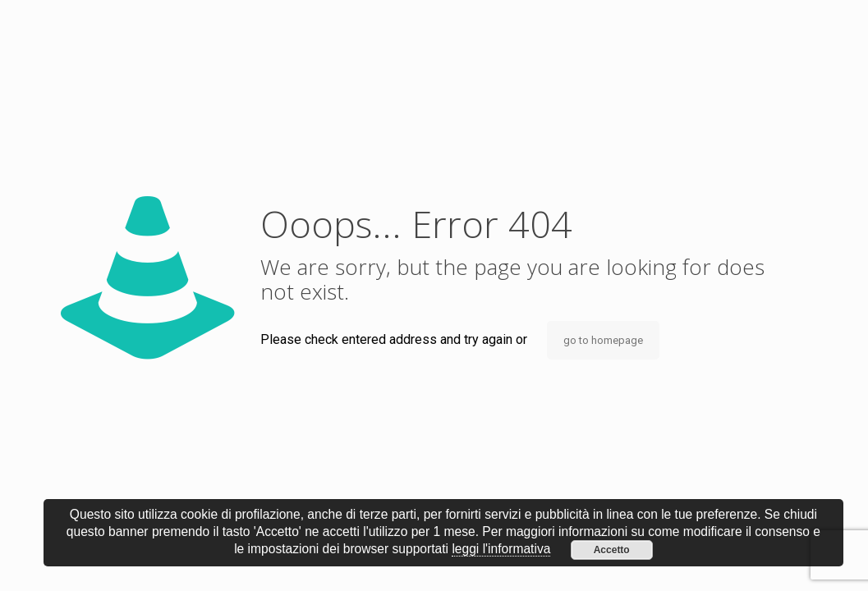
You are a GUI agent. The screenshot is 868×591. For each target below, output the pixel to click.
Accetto (612, 550)
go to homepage (603, 340)
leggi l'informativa (501, 549)
